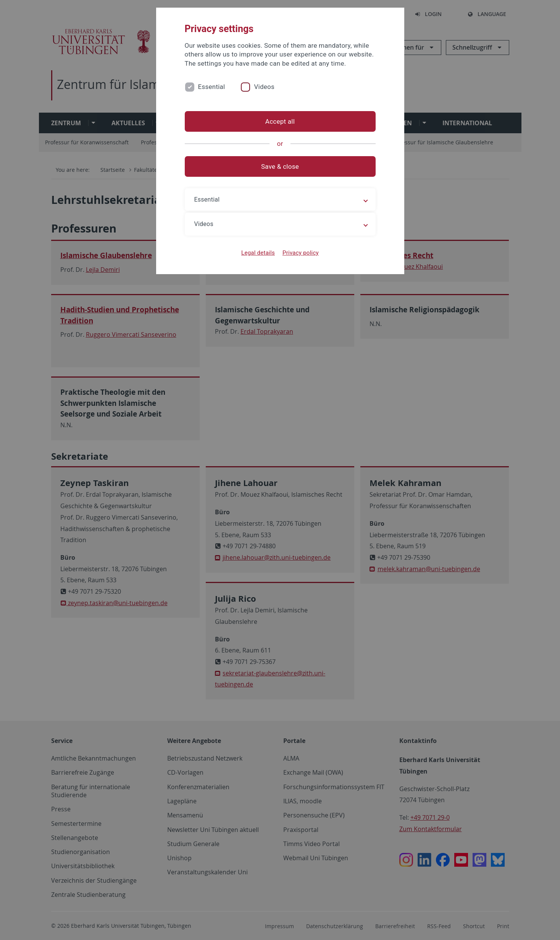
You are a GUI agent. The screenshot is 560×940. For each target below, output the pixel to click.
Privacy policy (301, 253)
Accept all (280, 121)
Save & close (280, 166)
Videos (264, 87)
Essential (212, 87)
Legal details (258, 253)
